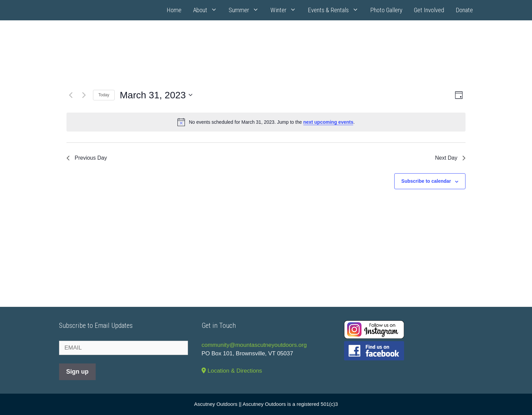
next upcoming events (328, 122)
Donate (464, 10)
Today (104, 95)
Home (174, 10)
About (208, 10)
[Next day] (84, 95)
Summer (247, 10)
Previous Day (87, 158)
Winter (286, 10)
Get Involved (429, 10)
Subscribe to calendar (426, 181)
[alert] (266, 122)
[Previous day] (71, 95)
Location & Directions (232, 371)
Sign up (77, 372)
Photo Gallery (386, 10)
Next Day (450, 158)
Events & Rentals (336, 10)
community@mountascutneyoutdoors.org (254, 345)
